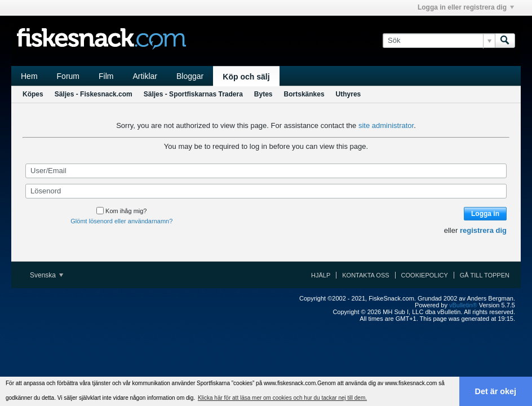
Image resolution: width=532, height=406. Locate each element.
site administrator (386, 125)
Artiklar (145, 76)
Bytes (263, 94)
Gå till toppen (485, 275)
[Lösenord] (266, 191)
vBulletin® (463, 305)
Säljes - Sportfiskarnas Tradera (193, 94)
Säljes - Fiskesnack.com (94, 94)
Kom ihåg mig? (121, 211)
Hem (29, 76)
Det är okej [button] (496, 391)
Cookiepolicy (425, 275)
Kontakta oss (365, 275)
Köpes (33, 94)
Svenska (46, 275)
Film (106, 76)
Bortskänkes (304, 94)
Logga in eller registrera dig (466, 7)
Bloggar (190, 76)
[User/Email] (266, 171)
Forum (68, 76)
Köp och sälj (246, 77)
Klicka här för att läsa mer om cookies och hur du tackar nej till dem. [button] (282, 398)
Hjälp (321, 275)
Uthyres (349, 94)
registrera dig (483, 230)
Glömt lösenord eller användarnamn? (121, 221)
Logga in (485, 214)
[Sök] (439, 41)
